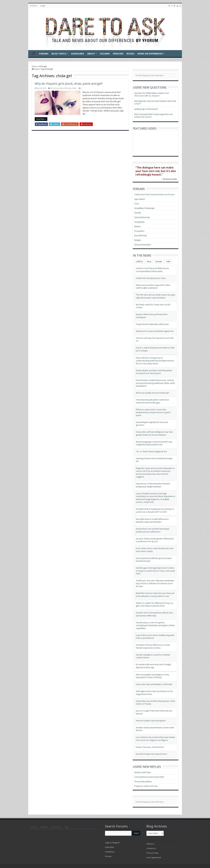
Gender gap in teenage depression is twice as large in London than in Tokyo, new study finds (155, 571)
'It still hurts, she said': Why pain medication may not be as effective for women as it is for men (155, 583)
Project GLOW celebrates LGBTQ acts (152, 324)
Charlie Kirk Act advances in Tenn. (151, 278)
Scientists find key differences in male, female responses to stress (153, 646)
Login (43, 6)
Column (105, 54)
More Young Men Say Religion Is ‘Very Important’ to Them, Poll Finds (152, 676)
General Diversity (142, 217)
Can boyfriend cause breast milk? (149, 777)
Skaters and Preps (143, 772)
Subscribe (109, 847)
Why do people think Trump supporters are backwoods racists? (154, 116)
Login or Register (112, 843)
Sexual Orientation (143, 245)
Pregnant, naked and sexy (146, 786)
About (91, 54)
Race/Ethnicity (66, 88)
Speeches (118, 54)
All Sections (55, 88)
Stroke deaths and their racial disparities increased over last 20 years (154, 372)
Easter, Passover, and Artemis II (150, 747)
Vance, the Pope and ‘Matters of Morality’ (154, 684)
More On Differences (150, 54)
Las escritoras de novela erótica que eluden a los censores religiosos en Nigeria (156, 739)
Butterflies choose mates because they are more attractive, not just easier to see (155, 595)
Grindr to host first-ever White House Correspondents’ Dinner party (152, 270)
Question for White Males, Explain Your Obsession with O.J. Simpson (152, 94)
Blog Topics (59, 54)
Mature (137, 226)
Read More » (41, 119)
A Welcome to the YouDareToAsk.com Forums (154, 194)
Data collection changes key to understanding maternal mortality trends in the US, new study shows (155, 361)
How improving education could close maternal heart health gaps (152, 401)
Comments (56, 827)
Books (131, 54)
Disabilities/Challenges (144, 208)
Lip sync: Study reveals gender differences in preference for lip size (155, 540)
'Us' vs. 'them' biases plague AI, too (151, 451)
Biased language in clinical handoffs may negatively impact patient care (154, 443)
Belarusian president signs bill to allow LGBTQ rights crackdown (153, 286)
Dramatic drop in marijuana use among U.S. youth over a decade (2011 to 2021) (155, 510)
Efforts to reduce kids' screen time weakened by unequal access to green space (153, 412)
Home (34, 53)
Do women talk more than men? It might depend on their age (153, 666)
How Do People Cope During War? (151, 721)
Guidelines (77, 54)
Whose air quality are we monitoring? (152, 393)
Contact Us (151, 848)
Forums (33, 6)
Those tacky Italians (143, 781)
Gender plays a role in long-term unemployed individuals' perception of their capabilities (155, 625)
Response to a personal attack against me (155, 331)
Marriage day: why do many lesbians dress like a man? (155, 102)
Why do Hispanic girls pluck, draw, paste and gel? (69, 84)
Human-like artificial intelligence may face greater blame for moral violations (154, 433)
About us (150, 844)
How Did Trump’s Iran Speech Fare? (152, 754)
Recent (34, 827)
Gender (138, 213)
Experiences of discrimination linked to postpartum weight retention (153, 485)
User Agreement (154, 857)
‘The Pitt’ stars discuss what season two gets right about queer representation (156, 296)
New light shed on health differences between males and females (152, 521)
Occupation (139, 231)
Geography (139, 222)
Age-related (139, 199)
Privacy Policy (152, 853)
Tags (67, 827)
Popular (44, 827)
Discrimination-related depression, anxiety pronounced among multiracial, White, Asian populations (155, 383)
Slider (74, 88)
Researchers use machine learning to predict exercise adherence (153, 530)
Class (137, 204)
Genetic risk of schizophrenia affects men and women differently (154, 614)
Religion (138, 240)
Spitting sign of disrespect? (146, 109)
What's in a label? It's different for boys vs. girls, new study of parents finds (155, 604)
